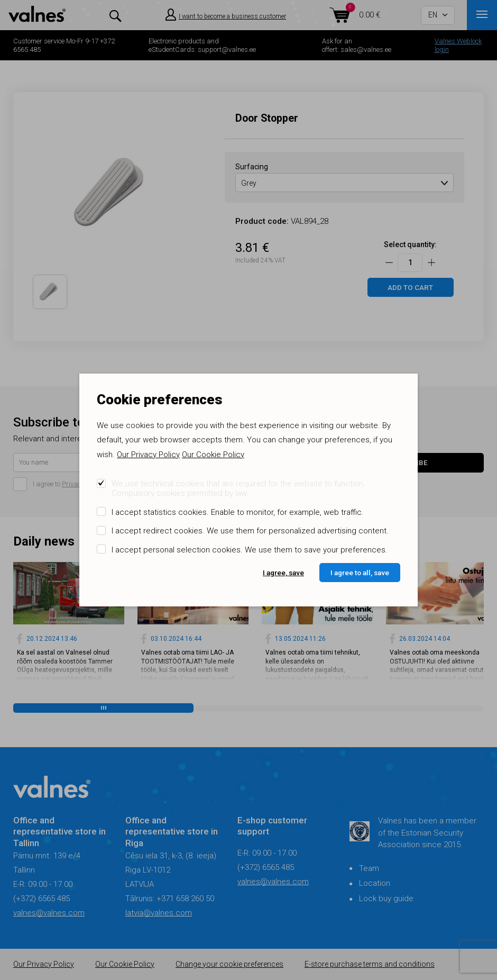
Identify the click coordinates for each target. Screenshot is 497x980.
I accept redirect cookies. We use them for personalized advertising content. (250, 531)
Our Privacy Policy (148, 455)
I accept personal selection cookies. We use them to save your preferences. (250, 550)
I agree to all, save (360, 573)
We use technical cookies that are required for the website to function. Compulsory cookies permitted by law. (238, 488)
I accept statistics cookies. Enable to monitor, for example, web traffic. (238, 512)
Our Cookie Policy (213, 455)
